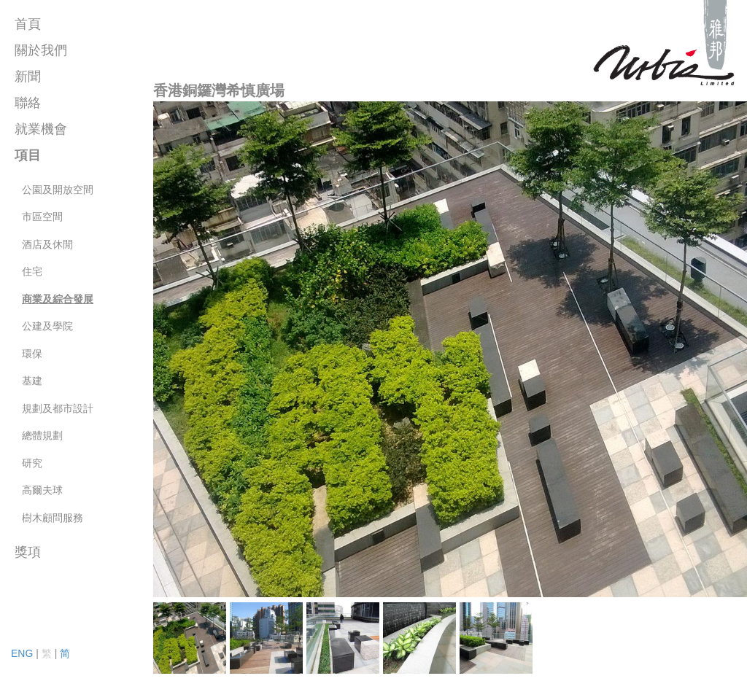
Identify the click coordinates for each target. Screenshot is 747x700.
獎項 (28, 552)
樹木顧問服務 (53, 518)
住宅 (32, 271)
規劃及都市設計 (58, 408)
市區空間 (42, 217)
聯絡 (28, 103)
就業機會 (41, 129)
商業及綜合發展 (58, 299)
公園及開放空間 (58, 190)
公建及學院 (47, 326)
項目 (28, 155)
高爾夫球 (42, 490)
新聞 (28, 77)
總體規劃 (42, 435)
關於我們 (41, 50)
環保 (32, 354)
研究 (32, 463)
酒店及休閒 (47, 244)
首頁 (28, 24)
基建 (32, 381)
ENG (22, 653)
